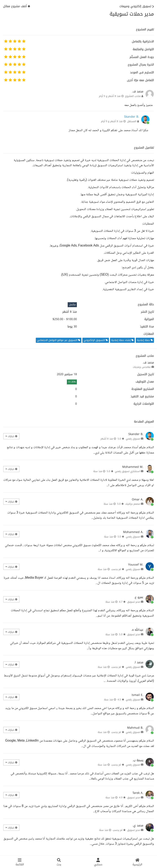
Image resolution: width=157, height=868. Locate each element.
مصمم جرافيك (133, 504)
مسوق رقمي (133, 439)
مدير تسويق (134, 602)
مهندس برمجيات (142, 367)
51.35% (72, 382)
